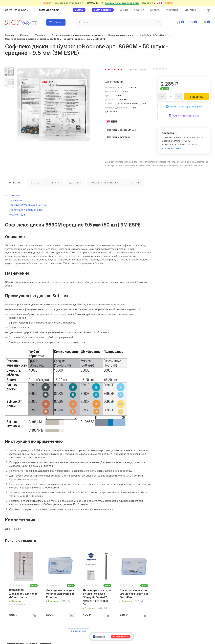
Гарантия (135, 183)
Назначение (16, 200)
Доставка (75, 183)
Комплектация (17, 215)
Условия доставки (171, 148)
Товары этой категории (105, 183)
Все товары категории (119, 137)
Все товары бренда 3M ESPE (122, 130)
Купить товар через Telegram (184, 107)
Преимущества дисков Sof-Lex (28, 205)
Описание (15, 183)
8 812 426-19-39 (49, 10)
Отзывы (36, 183)
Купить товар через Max (184, 116)
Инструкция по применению (26, 210)
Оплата (55, 183)
